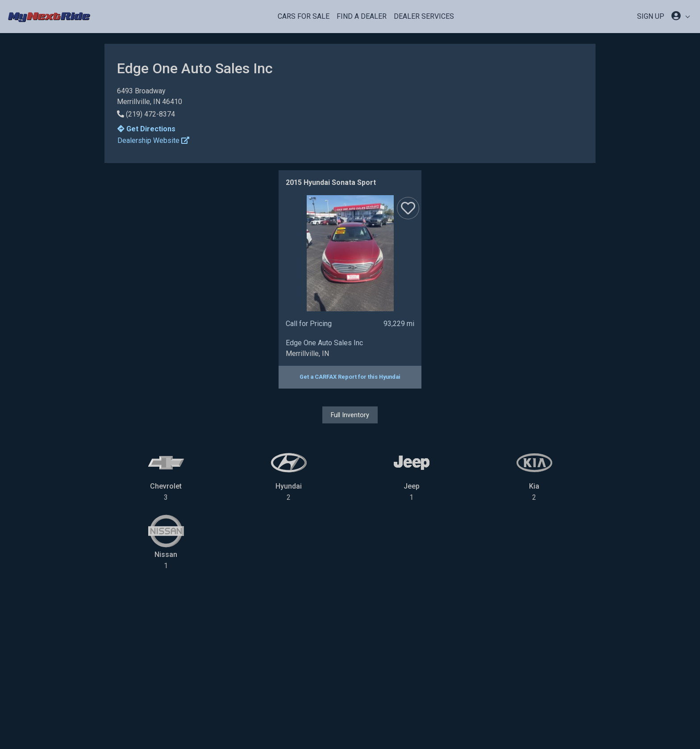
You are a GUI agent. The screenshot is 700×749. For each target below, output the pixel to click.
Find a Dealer (362, 16)
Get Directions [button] (146, 129)
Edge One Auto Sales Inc (324, 343)
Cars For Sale (304, 16)
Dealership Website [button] (153, 140)
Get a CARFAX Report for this (350, 377)
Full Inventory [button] (350, 415)
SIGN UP (651, 16)
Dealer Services (424, 16)
